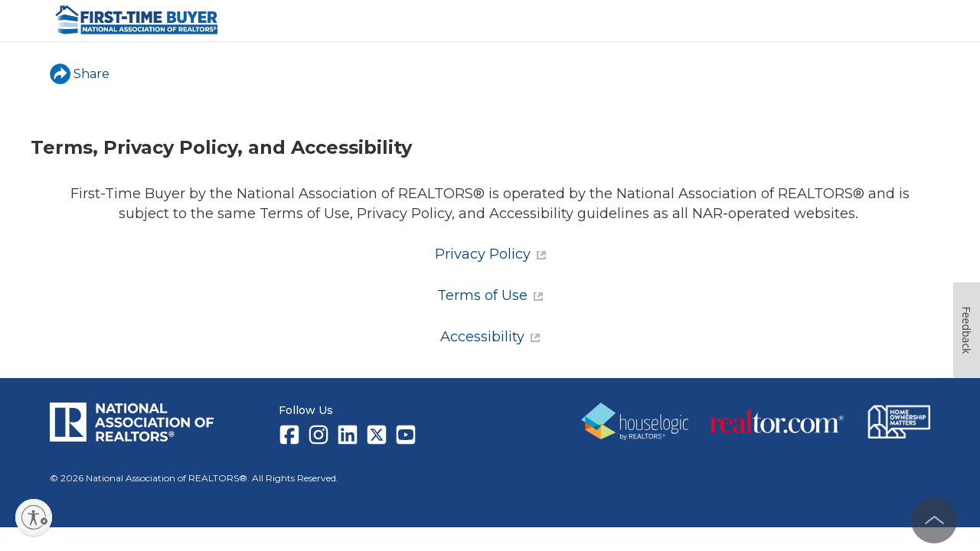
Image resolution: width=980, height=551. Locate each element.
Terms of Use (490, 295)
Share (80, 74)
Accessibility (490, 337)
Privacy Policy (490, 254)
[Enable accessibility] (34, 517)
